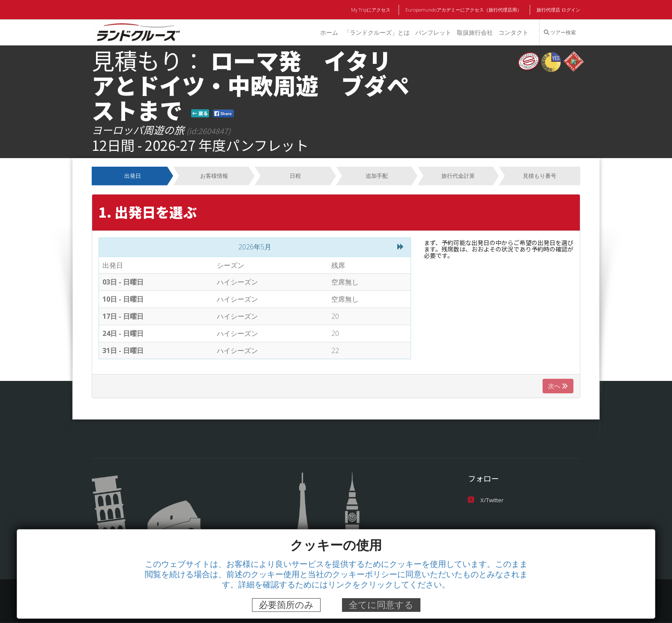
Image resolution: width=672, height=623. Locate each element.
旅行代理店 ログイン (558, 10)
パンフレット (433, 32)
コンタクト (513, 32)
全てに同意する (381, 605)
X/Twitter (485, 500)
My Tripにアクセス (372, 10)
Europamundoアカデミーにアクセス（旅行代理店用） (464, 10)
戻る (200, 113)
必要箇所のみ (286, 605)
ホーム (328, 32)
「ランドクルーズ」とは (376, 32)
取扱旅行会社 (474, 32)
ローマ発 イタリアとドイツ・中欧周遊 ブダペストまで (250, 85)
